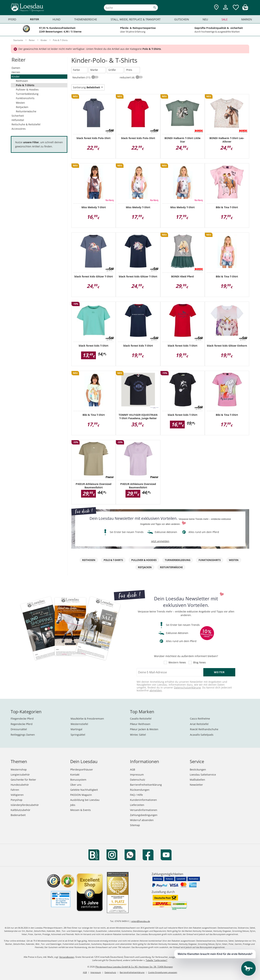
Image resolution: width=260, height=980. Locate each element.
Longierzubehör (20, 775)
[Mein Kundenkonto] (226, 10)
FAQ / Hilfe (136, 795)
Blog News (200, 662)
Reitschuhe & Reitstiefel (26, 124)
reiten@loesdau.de (141, 921)
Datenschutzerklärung (187, 687)
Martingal (76, 729)
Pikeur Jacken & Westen (144, 729)
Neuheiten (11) (82, 77)
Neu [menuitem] (205, 19)
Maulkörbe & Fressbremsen (87, 719)
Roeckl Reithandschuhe (204, 729)
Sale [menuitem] (225, 19)
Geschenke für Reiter (23, 780)
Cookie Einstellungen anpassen (163, 972)
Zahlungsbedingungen (144, 815)
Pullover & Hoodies (27, 89)
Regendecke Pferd (22, 724)
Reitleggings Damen (23, 735)
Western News (177, 662)
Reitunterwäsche (26, 111)
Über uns (76, 785)
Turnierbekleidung (27, 94)
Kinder (16, 76)
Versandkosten (67, 957)
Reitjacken (22, 107)
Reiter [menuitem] (34, 19)
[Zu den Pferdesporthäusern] (216, 7)
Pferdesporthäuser (82, 769)
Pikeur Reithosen (140, 724)
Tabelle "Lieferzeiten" (157, 960)
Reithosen (22, 81)
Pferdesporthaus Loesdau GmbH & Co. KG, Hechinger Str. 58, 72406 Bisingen (134, 967)
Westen (20, 103)
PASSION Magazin (81, 795)
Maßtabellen (197, 780)
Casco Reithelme (200, 719)
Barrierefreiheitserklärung (146, 785)
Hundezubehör (20, 785)
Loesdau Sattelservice (203, 775)
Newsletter (196, 785)
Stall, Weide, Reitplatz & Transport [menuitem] (136, 19)
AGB (133, 769)
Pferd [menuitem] (12, 19)
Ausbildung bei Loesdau (85, 800)
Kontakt (75, 775)
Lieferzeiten (137, 805)
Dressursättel (19, 729)
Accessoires (19, 129)
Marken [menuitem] (247, 19)
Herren (16, 72)
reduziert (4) (127, 77)
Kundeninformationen (143, 800)
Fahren (15, 790)
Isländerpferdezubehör (25, 805)
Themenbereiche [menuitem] (86, 19)
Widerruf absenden (142, 820)
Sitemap (135, 825)
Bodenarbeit (18, 815)
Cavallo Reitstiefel (141, 719)
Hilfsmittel (18, 120)
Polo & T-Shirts (25, 85)
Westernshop (19, 769)
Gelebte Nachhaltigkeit (84, 790)
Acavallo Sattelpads (202, 735)
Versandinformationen (144, 810)
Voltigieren (17, 795)
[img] (245, 9)
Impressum (137, 775)
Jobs (73, 805)
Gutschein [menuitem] (182, 19)
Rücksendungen (140, 790)
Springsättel (78, 735)
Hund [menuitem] (57, 19)
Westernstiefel (79, 724)
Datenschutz (138, 780)
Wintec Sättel (138, 735)
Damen (16, 68)
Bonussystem (78, 780)
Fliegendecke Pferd (22, 719)
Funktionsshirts (25, 98)
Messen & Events (81, 810)
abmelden (156, 690)
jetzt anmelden (160, 541)
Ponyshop (17, 800)
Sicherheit (18, 116)
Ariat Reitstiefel (199, 724)
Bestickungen (198, 769)
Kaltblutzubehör (20, 810)
